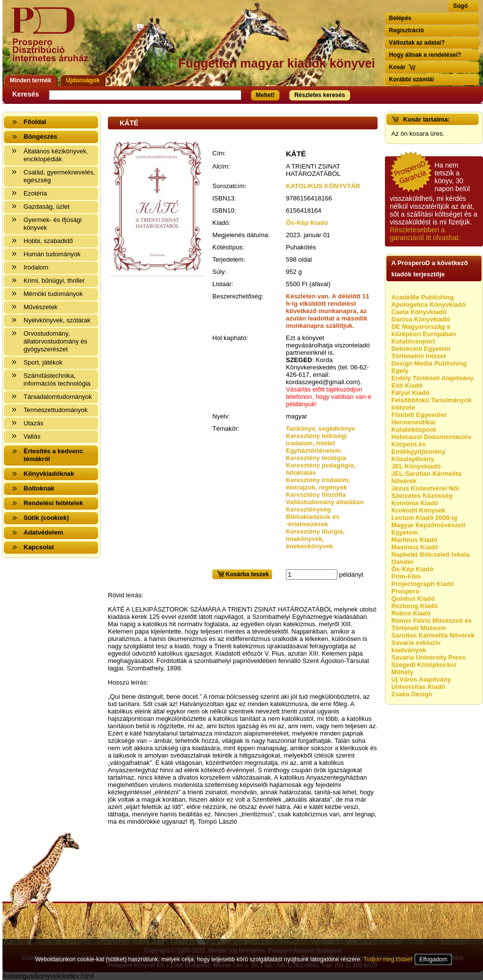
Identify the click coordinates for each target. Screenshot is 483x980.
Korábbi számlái (411, 79)
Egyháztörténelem (313, 451)
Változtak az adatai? (417, 43)
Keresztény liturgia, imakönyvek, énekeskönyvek (315, 539)
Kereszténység (308, 509)
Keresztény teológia (316, 458)
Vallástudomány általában (325, 502)
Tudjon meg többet (388, 959)
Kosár (397, 67)
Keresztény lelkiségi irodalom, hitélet (316, 440)
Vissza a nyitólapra (53, 40)
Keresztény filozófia (316, 495)
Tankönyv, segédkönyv (320, 429)
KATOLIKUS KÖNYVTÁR (323, 186)
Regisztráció (406, 30)
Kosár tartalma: (426, 119)
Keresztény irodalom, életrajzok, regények (318, 484)
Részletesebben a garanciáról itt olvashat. (425, 234)
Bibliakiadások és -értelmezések (313, 520)
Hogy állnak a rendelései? (425, 55)
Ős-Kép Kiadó (307, 223)
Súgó (460, 6)
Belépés (400, 18)
